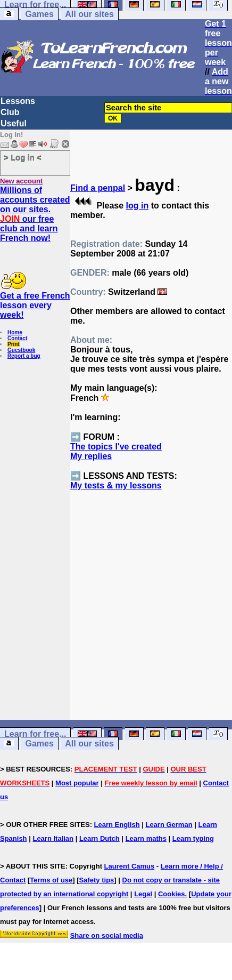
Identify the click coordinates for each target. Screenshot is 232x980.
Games (39, 14)
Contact (17, 338)
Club (10, 112)
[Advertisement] (151, 624)
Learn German (169, 825)
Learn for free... (35, 734)
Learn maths (146, 838)
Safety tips (97, 880)
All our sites (89, 14)
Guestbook (21, 350)
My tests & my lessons (116, 485)
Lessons (18, 101)
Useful (14, 123)
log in (138, 206)
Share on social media (107, 935)
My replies (91, 456)
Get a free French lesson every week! (35, 305)
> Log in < (23, 157)
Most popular (77, 783)
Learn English (117, 825)
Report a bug (24, 356)
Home (15, 332)
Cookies (172, 894)
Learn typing (193, 838)
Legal (143, 894)
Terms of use (51, 880)
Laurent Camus (130, 866)
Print (14, 344)
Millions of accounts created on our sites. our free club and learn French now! (35, 214)
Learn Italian (53, 838)
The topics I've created (116, 447)
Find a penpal (98, 188)
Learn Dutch (100, 838)
